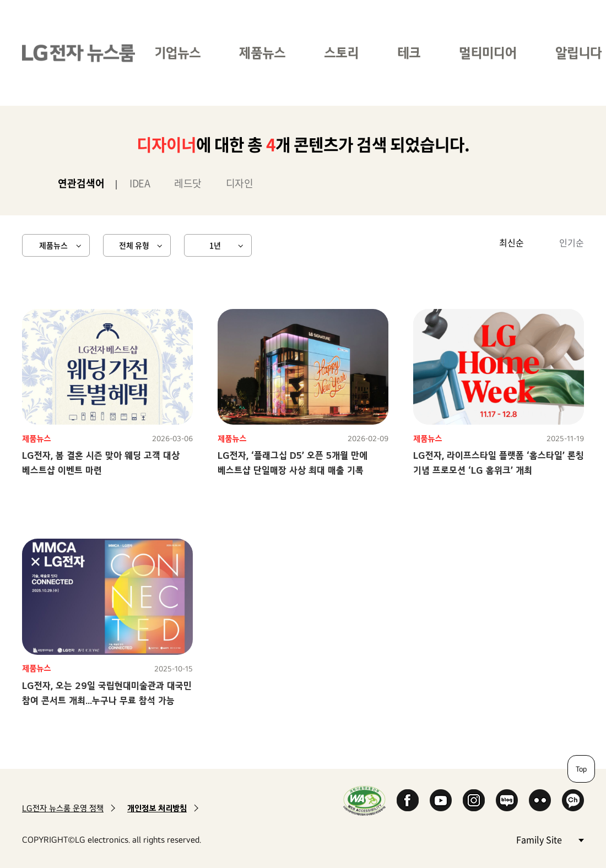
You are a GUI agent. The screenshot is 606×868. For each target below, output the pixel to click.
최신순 (512, 242)
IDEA (140, 183)
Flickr (540, 800)
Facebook (408, 800)
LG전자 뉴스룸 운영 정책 (63, 808)
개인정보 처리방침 (157, 808)
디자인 (240, 183)
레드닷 (188, 183)
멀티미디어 (488, 53)
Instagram (474, 800)
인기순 (572, 242)
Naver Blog (507, 800)
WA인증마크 (364, 801)
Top (581, 769)
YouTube (441, 800)
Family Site (550, 839)
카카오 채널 (573, 800)
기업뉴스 (177, 53)
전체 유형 (134, 245)
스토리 (341, 53)
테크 (409, 53)
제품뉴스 (262, 53)
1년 (215, 245)
